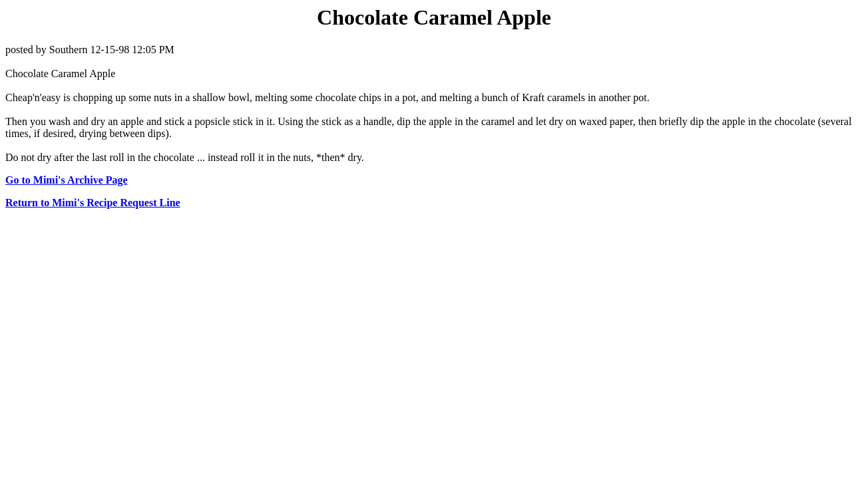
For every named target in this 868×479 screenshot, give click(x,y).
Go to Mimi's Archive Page (67, 180)
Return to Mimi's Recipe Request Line (93, 203)
